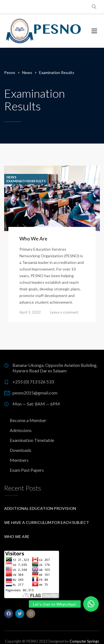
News (11, 177)
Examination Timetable (32, 440)
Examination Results (26, 181)
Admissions (21, 430)
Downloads (21, 450)
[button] (91, 604)
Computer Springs (84, 641)
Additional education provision (40, 508)
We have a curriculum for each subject (47, 522)
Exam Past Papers (27, 470)
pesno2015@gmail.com (35, 393)
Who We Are (33, 238)
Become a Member (28, 420)
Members (19, 460)
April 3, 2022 (30, 312)
